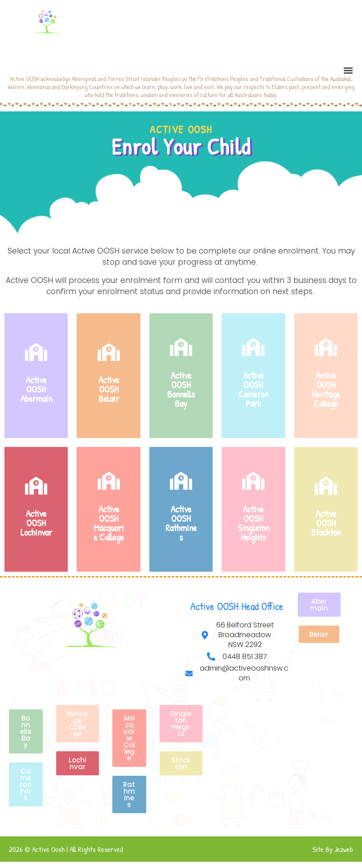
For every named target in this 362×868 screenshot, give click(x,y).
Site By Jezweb (333, 849)
